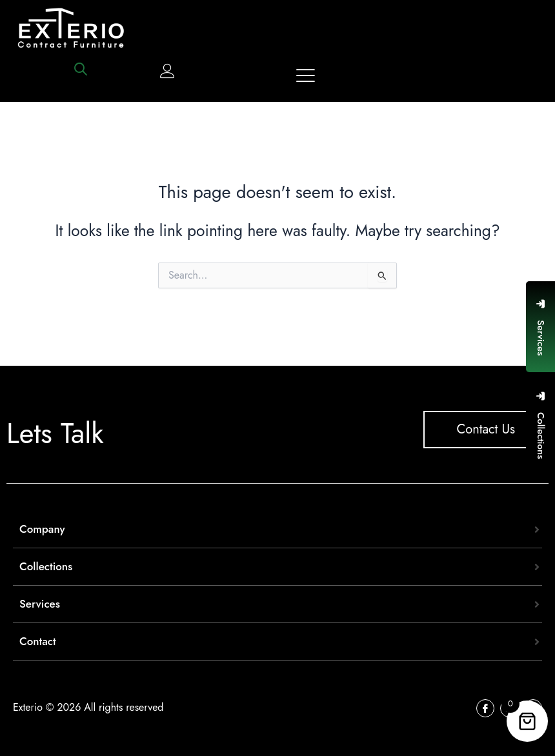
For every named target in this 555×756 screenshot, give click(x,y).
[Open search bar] (81, 69)
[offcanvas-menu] (305, 76)
